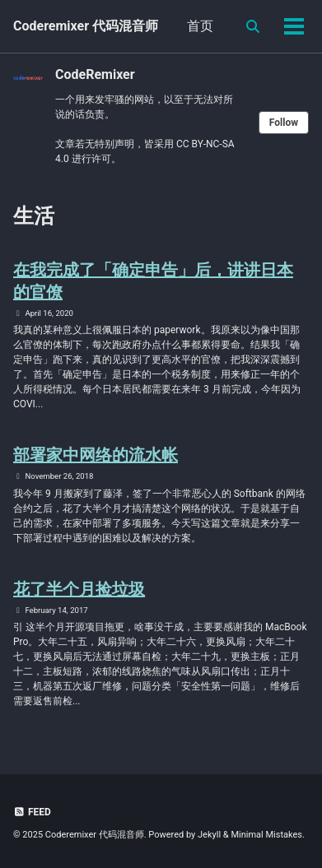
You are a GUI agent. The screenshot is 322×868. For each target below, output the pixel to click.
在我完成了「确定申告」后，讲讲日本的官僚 (153, 281)
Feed (32, 812)
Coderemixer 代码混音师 (86, 26)
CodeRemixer (95, 74)
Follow (284, 123)
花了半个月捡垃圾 (79, 589)
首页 (200, 26)
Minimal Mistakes (266, 835)
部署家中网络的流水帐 (96, 455)
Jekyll (209, 835)
